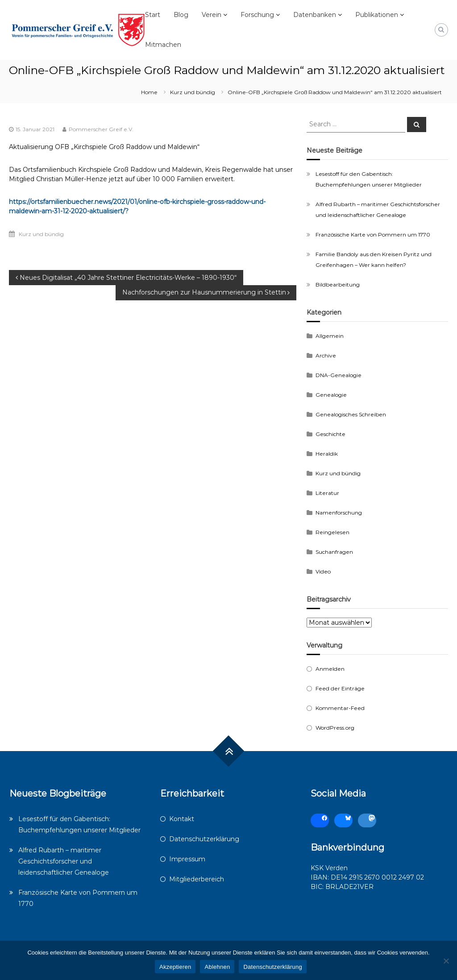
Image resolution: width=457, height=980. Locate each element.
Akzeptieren (175, 967)
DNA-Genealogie (339, 375)
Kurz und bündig (193, 92)
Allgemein (330, 336)
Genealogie (331, 395)
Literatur (327, 493)
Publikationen (377, 15)
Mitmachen (163, 45)
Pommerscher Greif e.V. (101, 129)
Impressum (187, 859)
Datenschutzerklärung (204, 839)
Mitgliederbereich (197, 879)
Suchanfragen (334, 552)
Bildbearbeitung (338, 284)
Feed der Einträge (340, 688)
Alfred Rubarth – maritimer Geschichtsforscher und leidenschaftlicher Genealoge (64, 861)
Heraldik (327, 454)
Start (153, 15)
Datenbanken (315, 15)
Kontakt (182, 819)
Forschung (257, 15)
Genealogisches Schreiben (351, 414)
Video (323, 571)
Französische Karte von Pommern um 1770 (373, 235)
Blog (181, 15)
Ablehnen (217, 967)
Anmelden (330, 669)
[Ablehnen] (446, 961)
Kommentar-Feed (340, 708)
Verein (212, 15)
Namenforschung (339, 513)
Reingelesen (332, 532)
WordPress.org (335, 728)
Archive (326, 355)
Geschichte (330, 434)
